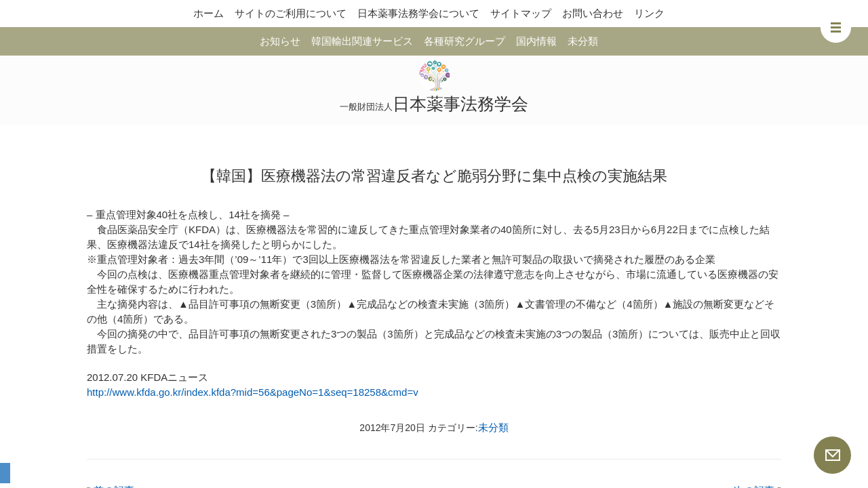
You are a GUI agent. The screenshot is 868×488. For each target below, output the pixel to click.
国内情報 (536, 41)
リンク (649, 13)
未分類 (583, 41)
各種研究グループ (465, 41)
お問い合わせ (593, 13)
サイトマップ (521, 13)
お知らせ (280, 41)
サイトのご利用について (291, 13)
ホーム (209, 13)
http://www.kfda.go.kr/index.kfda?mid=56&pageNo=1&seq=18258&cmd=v (253, 392)
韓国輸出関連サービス (362, 41)
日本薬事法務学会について (418, 13)
